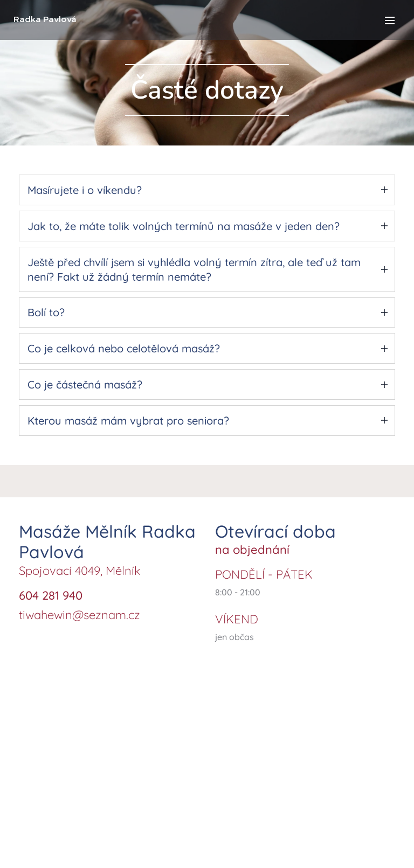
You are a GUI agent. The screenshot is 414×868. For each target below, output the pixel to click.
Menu (390, 20)
